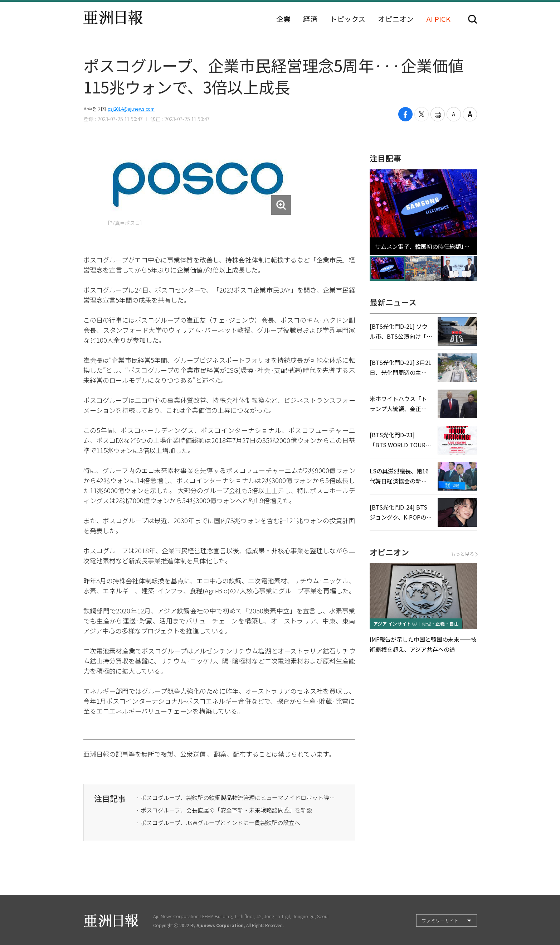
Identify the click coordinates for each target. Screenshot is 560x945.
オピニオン (396, 19)
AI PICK (438, 19)
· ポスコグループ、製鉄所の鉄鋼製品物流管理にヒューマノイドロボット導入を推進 (237, 797)
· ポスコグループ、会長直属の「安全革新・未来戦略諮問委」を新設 (224, 810)
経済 (310, 19)
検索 (473, 19)
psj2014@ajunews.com (131, 109)
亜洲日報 (113, 18)
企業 (283, 19)
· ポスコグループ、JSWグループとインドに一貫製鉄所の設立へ (218, 823)
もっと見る (464, 554)
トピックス (348, 19)
